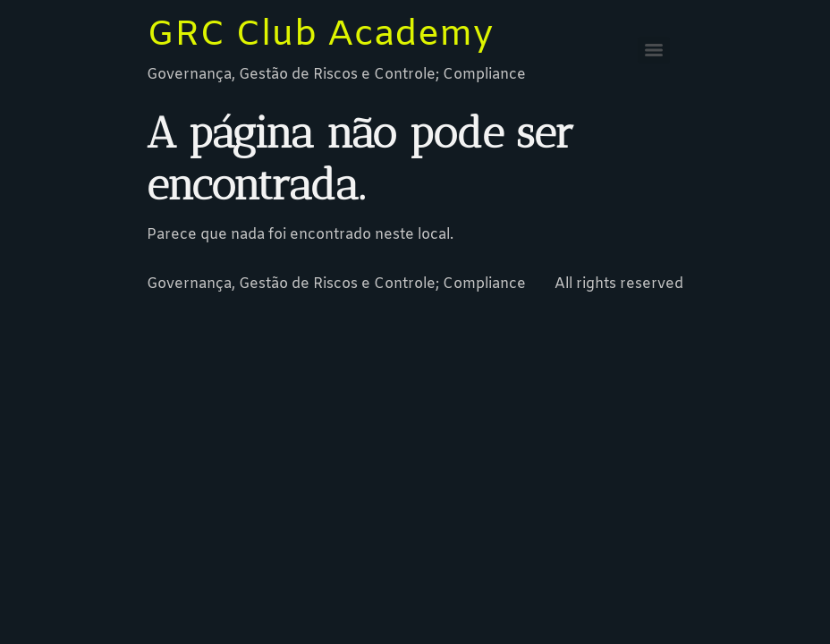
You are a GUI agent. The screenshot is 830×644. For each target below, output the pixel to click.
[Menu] (654, 50)
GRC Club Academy (320, 35)
